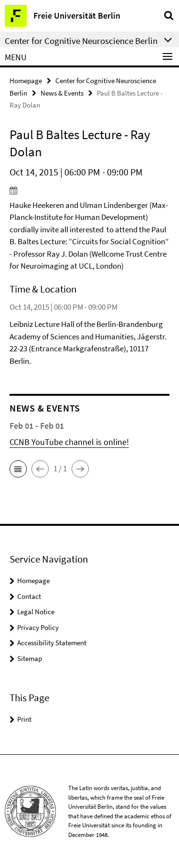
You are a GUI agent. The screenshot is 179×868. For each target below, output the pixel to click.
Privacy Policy (38, 627)
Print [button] (24, 719)
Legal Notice (36, 612)
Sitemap (30, 658)
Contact (29, 596)
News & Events (62, 93)
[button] (18, 469)
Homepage (26, 81)
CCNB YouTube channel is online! (69, 442)
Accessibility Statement (52, 643)
